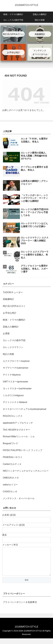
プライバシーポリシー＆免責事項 (20, 608)
